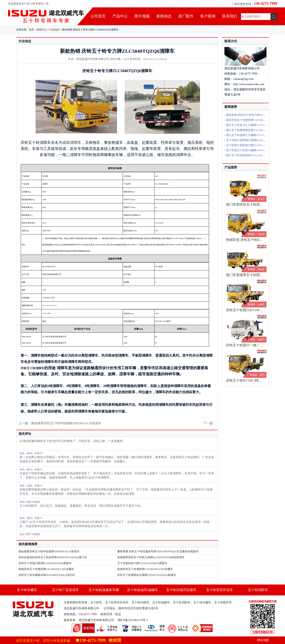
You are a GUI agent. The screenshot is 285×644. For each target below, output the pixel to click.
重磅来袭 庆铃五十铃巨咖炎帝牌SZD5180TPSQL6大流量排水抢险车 (158, 551)
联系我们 (230, 16)
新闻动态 (164, 16)
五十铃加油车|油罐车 (142, 590)
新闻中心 (42, 30)
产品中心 (120, 16)
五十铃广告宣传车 (65, 590)
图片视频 (142, 16)
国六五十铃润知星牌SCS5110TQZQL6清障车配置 (256, 155)
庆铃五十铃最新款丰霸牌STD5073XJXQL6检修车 (147, 575)
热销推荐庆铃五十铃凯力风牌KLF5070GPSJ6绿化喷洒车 (151, 557)
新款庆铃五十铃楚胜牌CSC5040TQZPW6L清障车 (255, 120)
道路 (66, 143)
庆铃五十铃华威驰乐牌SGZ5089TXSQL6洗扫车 (47, 575)
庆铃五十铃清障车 (32, 368)
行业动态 (55, 30)
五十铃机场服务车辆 (104, 590)
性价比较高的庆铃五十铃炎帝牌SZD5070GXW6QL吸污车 (53, 557)
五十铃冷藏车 (27, 590)
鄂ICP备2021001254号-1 (133, 620)
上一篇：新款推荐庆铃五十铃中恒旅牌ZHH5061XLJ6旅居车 (60, 423)
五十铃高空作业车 (220, 590)
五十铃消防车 (258, 590)
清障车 (76, 143)
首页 (31, 30)
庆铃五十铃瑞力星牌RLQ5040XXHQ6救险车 (45, 563)
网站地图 (263, 640)
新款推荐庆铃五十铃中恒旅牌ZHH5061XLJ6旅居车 (49, 551)
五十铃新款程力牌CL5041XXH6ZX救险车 (142, 563)
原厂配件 (186, 16)
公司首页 (98, 16)
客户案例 (208, 16)
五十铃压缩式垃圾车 (181, 590)
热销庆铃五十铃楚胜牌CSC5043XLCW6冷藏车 (46, 569)
